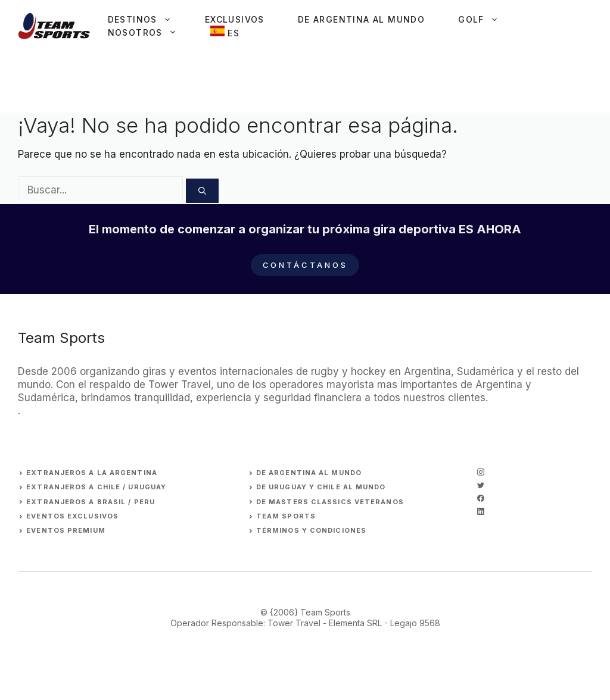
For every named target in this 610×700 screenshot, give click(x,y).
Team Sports (286, 516)
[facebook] (481, 498)
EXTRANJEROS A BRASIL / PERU (91, 502)
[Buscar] (202, 191)
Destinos (148, 20)
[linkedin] (481, 511)
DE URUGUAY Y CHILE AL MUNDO (321, 487)
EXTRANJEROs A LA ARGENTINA (92, 473)
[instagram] (481, 472)
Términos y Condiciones (311, 530)
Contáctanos (305, 265)
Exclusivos (235, 19)
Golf (487, 20)
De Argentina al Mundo (361, 19)
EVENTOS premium (66, 530)
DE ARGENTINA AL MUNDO (309, 473)
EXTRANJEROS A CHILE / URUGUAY (96, 487)
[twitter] (481, 485)
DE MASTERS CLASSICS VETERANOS (330, 502)
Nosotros (151, 33)
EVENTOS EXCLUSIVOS (72, 516)
